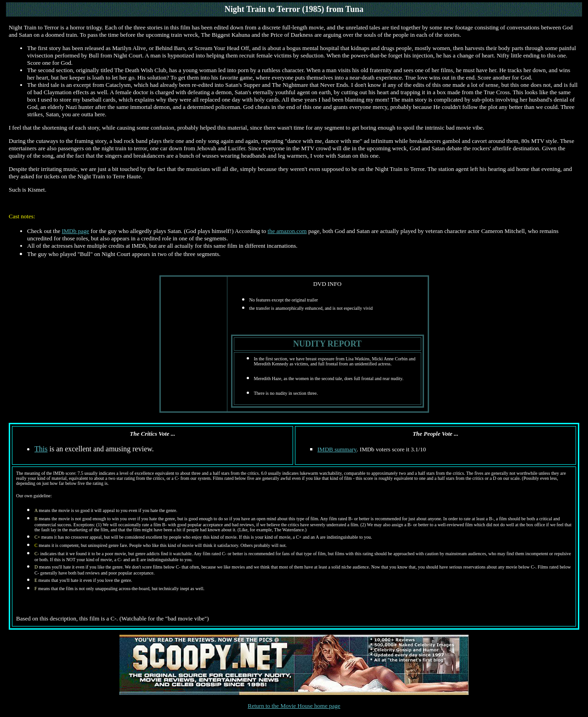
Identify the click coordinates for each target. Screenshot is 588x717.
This (41, 449)
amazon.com (291, 231)
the (271, 231)
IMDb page (75, 231)
